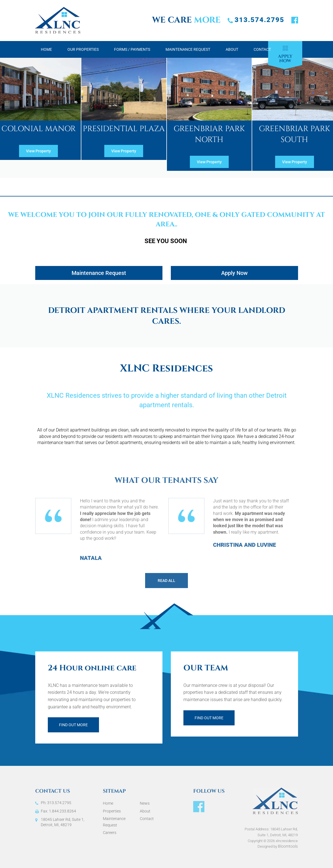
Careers (110, 835)
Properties (112, 813)
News (145, 805)
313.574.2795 (259, 20)
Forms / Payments (132, 49)
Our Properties (83, 49)
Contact (262, 49)
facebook (295, 20)
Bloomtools (288, 851)
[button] (38, 151)
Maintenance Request (188, 49)
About (232, 49)
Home (46, 49)
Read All (166, 583)
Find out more (73, 725)
